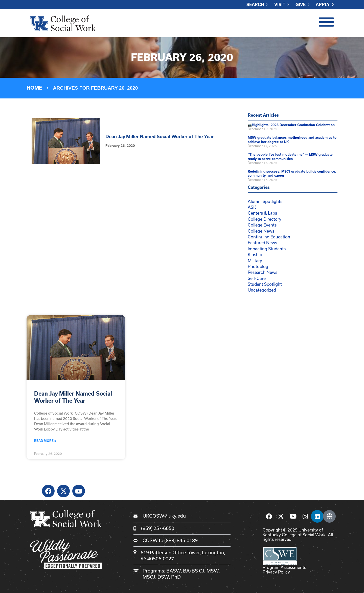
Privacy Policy (276, 572)
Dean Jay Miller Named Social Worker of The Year (160, 137)
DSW (163, 577)
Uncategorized (262, 290)
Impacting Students (267, 249)
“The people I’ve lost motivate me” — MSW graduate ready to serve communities (290, 157)
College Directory (265, 219)
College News (261, 231)
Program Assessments (284, 567)
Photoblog (258, 266)
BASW (174, 571)
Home (34, 88)
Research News (263, 272)
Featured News (262, 243)
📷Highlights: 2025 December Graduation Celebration (291, 125)
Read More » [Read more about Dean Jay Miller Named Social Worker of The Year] (45, 441)
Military (255, 261)
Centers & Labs (262, 213)
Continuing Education (269, 237)
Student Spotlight (265, 284)
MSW (213, 571)
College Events (262, 225)
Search (255, 5)
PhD (176, 577)
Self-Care (257, 278)
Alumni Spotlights (265, 201)
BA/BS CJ (194, 571)
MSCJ (149, 577)
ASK (252, 207)
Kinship (255, 254)
